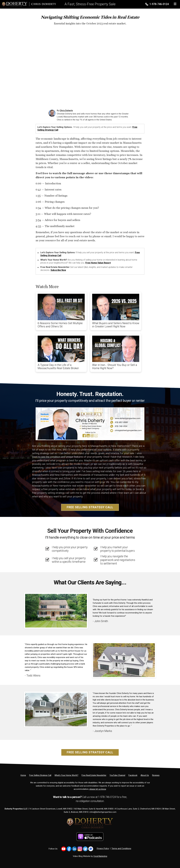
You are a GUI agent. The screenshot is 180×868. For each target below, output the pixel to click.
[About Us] (145, 775)
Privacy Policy (103, 848)
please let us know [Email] (98, 789)
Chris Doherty (66, 110)
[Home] (28, 4)
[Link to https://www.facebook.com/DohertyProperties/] (69, 849)
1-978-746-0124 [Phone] (157, 4)
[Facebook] (133, 775)
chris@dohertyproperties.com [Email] (103, 812)
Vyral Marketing (100, 856)
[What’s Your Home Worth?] (66, 775)
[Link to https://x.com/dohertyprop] (85, 849)
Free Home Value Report (98, 263)
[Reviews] (156, 775)
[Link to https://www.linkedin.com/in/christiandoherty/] (74, 849)
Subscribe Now (58, 270)
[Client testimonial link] (56, 611)
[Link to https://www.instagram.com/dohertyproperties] (80, 849)
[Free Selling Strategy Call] (40, 775)
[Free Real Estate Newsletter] (94, 775)
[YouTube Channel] (117, 775)
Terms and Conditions (121, 848)
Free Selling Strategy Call (90, 507)
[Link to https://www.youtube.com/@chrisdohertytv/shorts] (64, 849)
